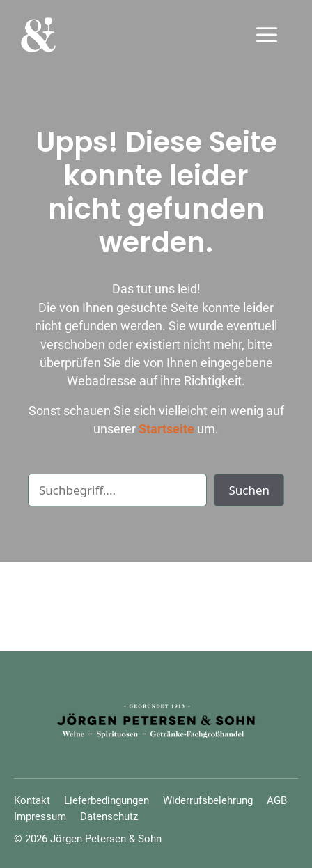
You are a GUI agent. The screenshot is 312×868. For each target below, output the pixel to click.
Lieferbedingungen (107, 800)
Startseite (166, 429)
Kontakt (32, 800)
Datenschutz (109, 816)
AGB (277, 800)
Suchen (249, 490)
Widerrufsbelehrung (208, 800)
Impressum (40, 816)
